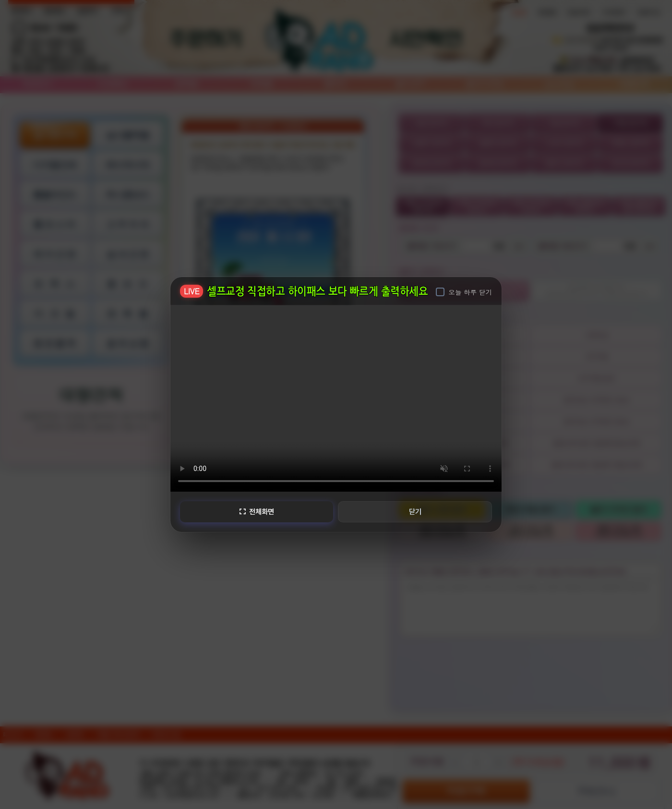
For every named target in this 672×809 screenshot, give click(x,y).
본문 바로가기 (0, 0)
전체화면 (256, 511)
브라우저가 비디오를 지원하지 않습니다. (336, 397)
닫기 (416, 511)
